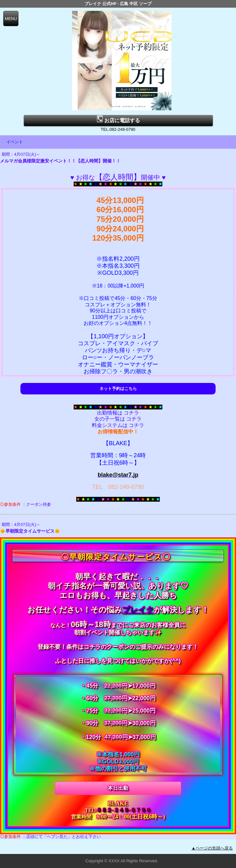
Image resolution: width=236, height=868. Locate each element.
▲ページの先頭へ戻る (212, 848)
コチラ (131, 413)
